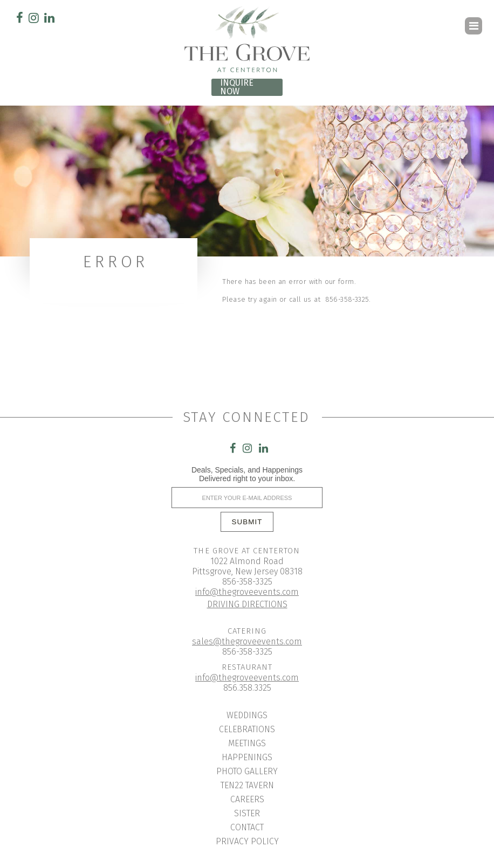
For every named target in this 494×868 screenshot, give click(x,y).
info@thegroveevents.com (247, 592)
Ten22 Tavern (247, 785)
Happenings (247, 757)
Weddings (247, 715)
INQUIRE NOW (237, 87)
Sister (247, 813)
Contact (247, 827)
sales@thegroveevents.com (247, 641)
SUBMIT (247, 522)
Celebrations (247, 729)
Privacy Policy (247, 841)
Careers (247, 799)
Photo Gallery (247, 771)
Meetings (247, 743)
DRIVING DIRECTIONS (247, 604)
